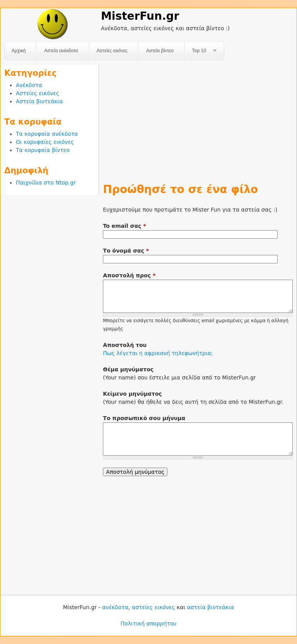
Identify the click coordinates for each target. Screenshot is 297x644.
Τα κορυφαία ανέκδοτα (47, 134)
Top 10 (201, 51)
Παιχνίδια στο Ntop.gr (46, 183)
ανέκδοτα (115, 607)
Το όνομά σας (126, 251)
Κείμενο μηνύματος (132, 394)
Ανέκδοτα (29, 85)
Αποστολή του (125, 345)
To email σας (124, 226)
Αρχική (19, 51)
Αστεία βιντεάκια (39, 101)
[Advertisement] (198, 119)
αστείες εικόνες (154, 607)
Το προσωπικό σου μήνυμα (144, 418)
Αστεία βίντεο (160, 51)
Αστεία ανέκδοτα (61, 51)
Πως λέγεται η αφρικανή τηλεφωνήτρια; (158, 353)
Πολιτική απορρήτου (149, 624)
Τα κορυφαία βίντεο (43, 150)
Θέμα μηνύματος (128, 369)
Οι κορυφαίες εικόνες (45, 142)
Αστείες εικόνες (112, 51)
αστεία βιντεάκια (211, 607)
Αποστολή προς (129, 275)
